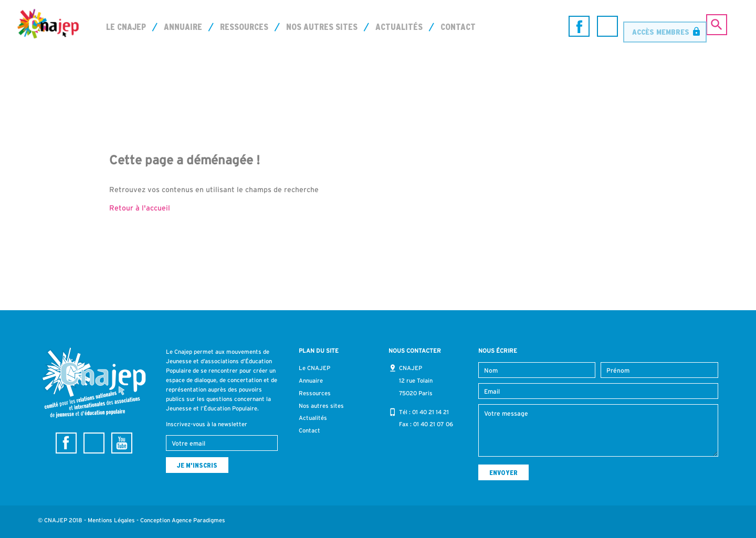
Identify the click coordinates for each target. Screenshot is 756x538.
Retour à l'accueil (140, 208)
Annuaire (183, 27)
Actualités (399, 27)
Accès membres (661, 26)
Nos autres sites (322, 27)
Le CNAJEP (126, 27)
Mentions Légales (111, 520)
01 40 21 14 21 (430, 412)
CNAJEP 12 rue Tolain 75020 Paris (416, 381)
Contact (458, 27)
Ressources (244, 27)
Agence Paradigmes (198, 520)
